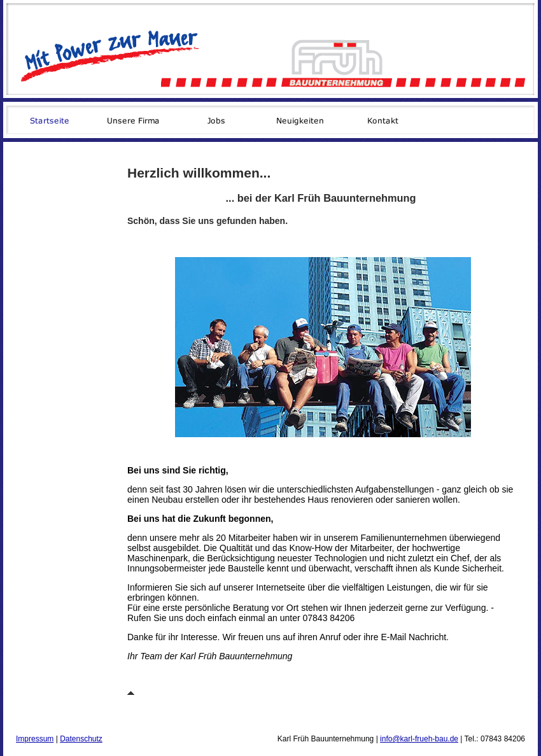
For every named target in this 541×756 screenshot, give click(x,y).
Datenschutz (81, 739)
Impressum (35, 739)
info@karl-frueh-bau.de (419, 739)
